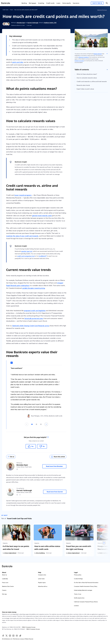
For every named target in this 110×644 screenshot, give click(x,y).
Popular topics (42, 583)
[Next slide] (46, 424)
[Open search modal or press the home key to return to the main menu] (107, 3)
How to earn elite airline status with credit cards (47, 548)
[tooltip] (48, 437)
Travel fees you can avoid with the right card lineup (79, 548)
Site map (4, 594)
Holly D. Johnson (104, 553)
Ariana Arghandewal (10, 553)
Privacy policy (78, 575)
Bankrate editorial (98, 54)
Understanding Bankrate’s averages (83, 590)
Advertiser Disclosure (102, 10)
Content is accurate (79, 61)
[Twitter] (7, 636)
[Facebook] (3, 636)
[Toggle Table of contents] (107, 70)
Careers (4, 590)
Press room (5, 583)
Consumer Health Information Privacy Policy (86, 586)
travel (11, 10)
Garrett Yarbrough (33, 23)
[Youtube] (17, 636)
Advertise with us (43, 586)
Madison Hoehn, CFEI (50, 23)
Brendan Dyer (21, 23)
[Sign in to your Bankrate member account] (97, 3)
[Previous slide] (27, 424)
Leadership (5, 579)
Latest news (41, 579)
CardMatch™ (43, 256)
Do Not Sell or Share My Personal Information (86, 583)
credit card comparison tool (26, 256)
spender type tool (27, 251)
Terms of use (78, 594)
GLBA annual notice (79, 598)
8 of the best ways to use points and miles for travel (16, 548)
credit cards (5, 10)
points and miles (18, 62)
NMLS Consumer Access (29, 627)
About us (4, 575)
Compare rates (42, 575)
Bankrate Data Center (8, 586)
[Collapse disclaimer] (107, 54)
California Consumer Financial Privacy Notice (86, 602)
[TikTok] (20, 636)
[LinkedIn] (13, 636)
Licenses (76, 606)
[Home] (6, 3)
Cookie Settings (78, 579)
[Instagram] (10, 636)
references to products (84, 57)
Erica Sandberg (40, 553)
